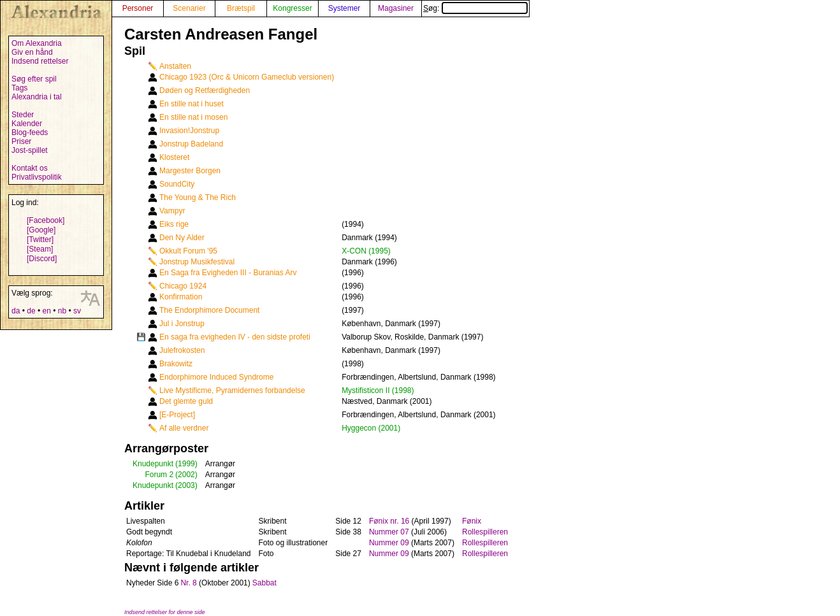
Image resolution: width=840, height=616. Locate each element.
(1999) (186, 464)
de (31, 311)
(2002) (186, 475)
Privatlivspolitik (37, 177)
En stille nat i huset (192, 104)
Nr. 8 (188, 583)
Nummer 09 (389, 543)
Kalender (27, 124)
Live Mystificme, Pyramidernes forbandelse (232, 390)
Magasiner (396, 8)
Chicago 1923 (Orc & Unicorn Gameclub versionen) (247, 77)
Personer (138, 8)
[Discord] (42, 259)
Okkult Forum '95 (188, 251)
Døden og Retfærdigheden (205, 90)
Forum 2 (159, 475)
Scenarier (189, 8)
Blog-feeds (30, 133)
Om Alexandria (37, 43)
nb (62, 311)
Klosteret (174, 157)
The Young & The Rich (198, 197)
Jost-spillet (30, 150)
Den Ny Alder (182, 238)
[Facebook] (46, 220)
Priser (21, 141)
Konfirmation (181, 297)
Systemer (344, 8)
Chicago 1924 (183, 286)
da (16, 311)
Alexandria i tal (37, 97)
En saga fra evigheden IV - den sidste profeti (235, 337)
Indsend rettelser (40, 61)
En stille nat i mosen (193, 117)
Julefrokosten (182, 350)
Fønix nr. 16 (389, 521)
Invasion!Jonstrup (189, 131)
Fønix (472, 521)
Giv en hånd (32, 52)
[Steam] (40, 249)
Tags (19, 88)
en (46, 311)
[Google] (41, 230)
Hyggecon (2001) (371, 428)
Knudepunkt (153, 464)
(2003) (186, 485)
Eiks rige (174, 224)
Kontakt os (30, 168)
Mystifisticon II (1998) (378, 390)
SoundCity (177, 184)
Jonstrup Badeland (191, 144)
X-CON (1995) (366, 251)
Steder (23, 115)
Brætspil (241, 8)
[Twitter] (40, 240)
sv (77, 311)
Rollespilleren (485, 532)
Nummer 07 (389, 532)
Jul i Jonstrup (182, 324)
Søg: (475, 8)
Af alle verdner (184, 428)
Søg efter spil (34, 79)
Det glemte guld (186, 401)
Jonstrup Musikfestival (197, 262)
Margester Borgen (190, 171)
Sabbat (264, 583)
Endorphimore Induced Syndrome (216, 377)
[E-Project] (177, 415)
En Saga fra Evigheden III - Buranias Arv (228, 273)
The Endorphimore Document (209, 310)
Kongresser (292, 8)
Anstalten (175, 66)
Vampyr (172, 211)
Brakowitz (176, 364)
